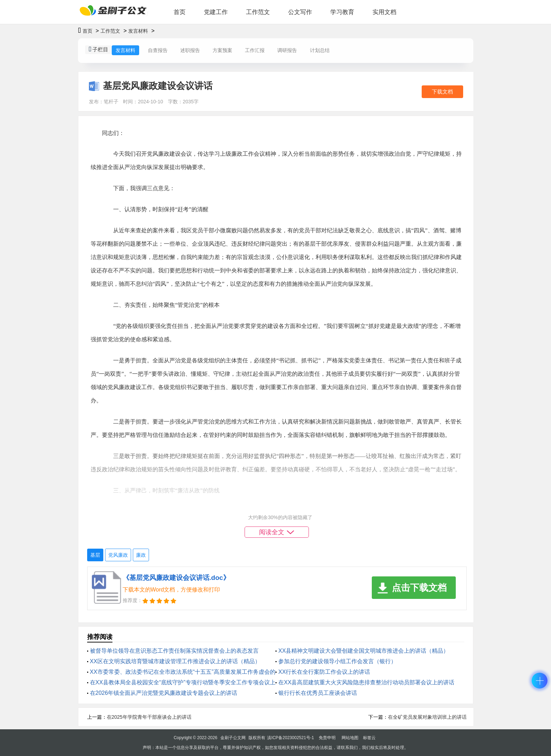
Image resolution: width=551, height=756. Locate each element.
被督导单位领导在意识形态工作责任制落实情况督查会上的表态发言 (174, 651)
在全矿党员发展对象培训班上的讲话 (427, 717)
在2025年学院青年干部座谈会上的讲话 (149, 717)
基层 (95, 555)
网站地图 (350, 738)
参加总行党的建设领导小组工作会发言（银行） (337, 661)
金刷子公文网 (233, 738)
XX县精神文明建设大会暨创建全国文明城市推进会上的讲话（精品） (364, 651)
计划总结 (320, 50)
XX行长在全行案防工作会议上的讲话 (324, 672)
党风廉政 (118, 555)
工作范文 (258, 12)
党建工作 (216, 12)
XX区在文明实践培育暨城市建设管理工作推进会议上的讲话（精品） (175, 661)
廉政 (141, 555)
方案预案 (222, 50)
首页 (180, 12)
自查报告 (158, 50)
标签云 (369, 738)
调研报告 (287, 50)
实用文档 (384, 12)
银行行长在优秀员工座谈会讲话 (318, 693)
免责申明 (327, 738)
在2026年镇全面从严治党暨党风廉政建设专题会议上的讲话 (164, 693)
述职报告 (190, 50)
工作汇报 (255, 50)
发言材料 (138, 31)
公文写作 (300, 12)
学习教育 (342, 12)
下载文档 (442, 92)
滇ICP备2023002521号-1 (290, 738)
